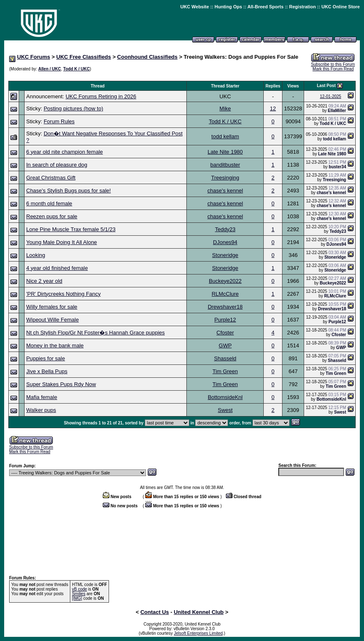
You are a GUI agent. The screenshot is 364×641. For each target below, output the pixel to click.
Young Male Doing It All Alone (62, 242)
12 (273, 108)
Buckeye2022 (225, 281)
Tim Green (225, 371)
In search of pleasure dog (57, 165)
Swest (225, 410)
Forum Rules (59, 121)
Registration (302, 7)
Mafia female (42, 397)
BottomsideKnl (225, 397)
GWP (225, 345)
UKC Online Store (341, 7)
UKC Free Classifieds (84, 57)
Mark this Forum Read (333, 69)
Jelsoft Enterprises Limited (198, 633)
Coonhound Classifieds (147, 57)
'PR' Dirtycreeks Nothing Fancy (63, 294)
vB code (79, 589)
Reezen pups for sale (52, 216)
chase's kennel (225, 191)
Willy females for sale (52, 307)
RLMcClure (225, 294)
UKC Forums (33, 57)
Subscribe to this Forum (333, 64)
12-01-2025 (331, 96)
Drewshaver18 (225, 307)
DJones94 (225, 242)
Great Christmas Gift (51, 178)
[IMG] (77, 598)
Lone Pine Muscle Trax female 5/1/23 (71, 229)
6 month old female (49, 203)
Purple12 (225, 320)
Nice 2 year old (44, 281)
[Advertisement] (182, 76)
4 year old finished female (57, 268)
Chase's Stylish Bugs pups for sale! (68, 191)
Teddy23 (225, 229)
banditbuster (225, 165)
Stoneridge (225, 255)
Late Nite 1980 (225, 152)
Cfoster (225, 333)
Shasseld (225, 358)
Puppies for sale (46, 358)
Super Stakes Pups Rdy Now (61, 384)
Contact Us (155, 612)
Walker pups (41, 410)
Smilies (79, 594)
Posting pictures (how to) (73, 108)
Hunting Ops (228, 7)
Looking (36, 255)
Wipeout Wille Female (52, 320)
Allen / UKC (50, 69)
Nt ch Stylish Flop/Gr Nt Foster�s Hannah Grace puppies (95, 333)
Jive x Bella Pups (47, 371)
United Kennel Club (199, 612)
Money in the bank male (55, 345)
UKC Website (194, 7)
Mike (225, 108)
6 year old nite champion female (64, 152)
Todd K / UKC (77, 69)
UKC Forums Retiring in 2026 (101, 96)
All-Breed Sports (266, 7)
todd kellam (225, 136)
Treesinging (225, 178)
